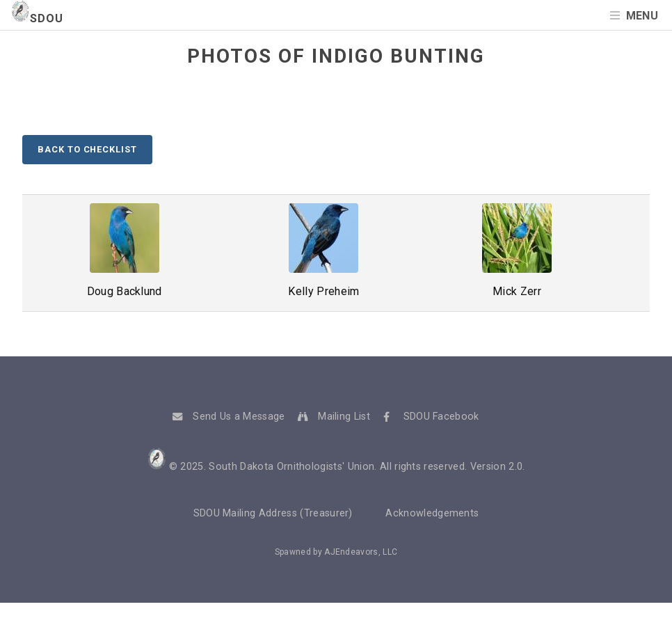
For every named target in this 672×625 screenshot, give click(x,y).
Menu (642, 16)
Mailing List (344, 417)
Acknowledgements (432, 513)
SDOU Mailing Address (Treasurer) (273, 513)
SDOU (37, 18)
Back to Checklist (87, 149)
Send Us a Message (239, 417)
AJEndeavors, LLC (361, 552)
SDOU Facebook (441, 417)
